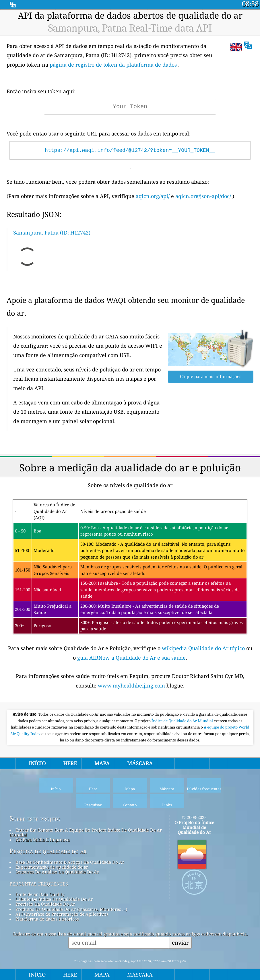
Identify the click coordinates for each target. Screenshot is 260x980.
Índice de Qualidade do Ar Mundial (183, 721)
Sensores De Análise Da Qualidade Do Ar (57, 872)
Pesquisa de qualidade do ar (48, 851)
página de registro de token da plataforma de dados (113, 65)
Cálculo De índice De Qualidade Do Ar (54, 899)
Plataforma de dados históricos (47, 919)
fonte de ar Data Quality (40, 894)
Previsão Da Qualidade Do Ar (45, 904)
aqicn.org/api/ (153, 196)
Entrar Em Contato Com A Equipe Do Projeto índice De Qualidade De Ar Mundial (86, 832)
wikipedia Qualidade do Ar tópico (204, 648)
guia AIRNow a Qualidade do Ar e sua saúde (131, 658)
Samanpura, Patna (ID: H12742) (52, 233)
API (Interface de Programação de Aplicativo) (62, 914)
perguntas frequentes (39, 883)
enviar (180, 943)
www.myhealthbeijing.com (132, 685)
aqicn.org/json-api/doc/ (203, 196)
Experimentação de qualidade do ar (52, 867)
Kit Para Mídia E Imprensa (42, 840)
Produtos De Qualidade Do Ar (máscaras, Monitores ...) (71, 909)
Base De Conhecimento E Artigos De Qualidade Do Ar (70, 862)
